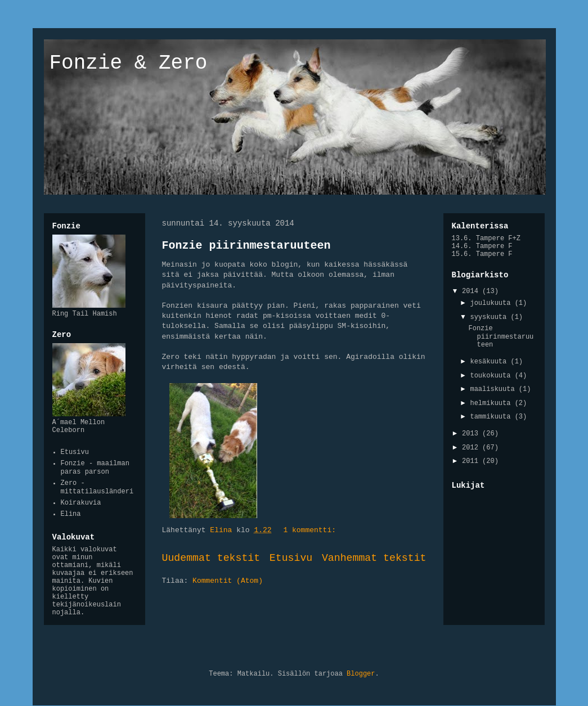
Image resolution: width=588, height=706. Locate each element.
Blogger (361, 674)
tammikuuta (492, 417)
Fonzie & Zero (129, 63)
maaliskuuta (494, 389)
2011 (472, 461)
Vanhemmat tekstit (374, 558)
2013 (472, 434)
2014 (472, 291)
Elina (71, 514)
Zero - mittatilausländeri (97, 487)
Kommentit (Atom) (228, 581)
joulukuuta (492, 303)
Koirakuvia (81, 503)
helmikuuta (492, 403)
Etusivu (291, 558)
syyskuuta (490, 317)
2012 (472, 448)
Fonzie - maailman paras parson (95, 467)
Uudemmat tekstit (211, 558)
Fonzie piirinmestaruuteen (246, 246)
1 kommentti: (311, 530)
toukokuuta (492, 376)
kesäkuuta (490, 362)
